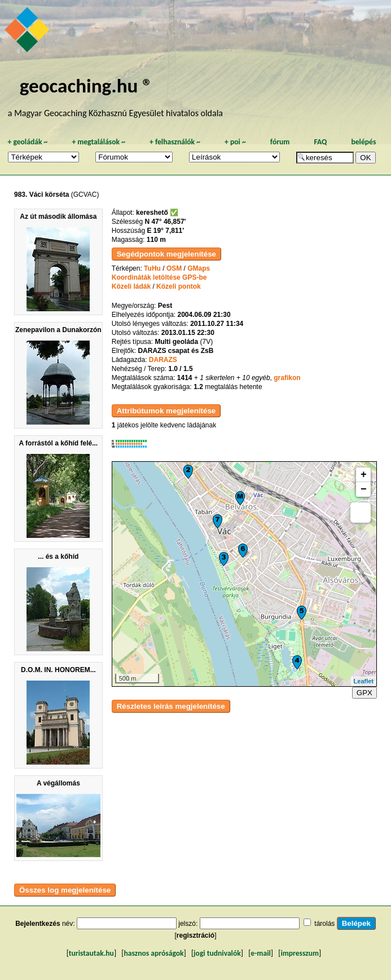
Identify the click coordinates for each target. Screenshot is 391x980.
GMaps (199, 268)
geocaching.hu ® (86, 85)
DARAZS (163, 360)
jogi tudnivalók (217, 953)
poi (235, 142)
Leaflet (364, 681)
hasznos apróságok (153, 953)
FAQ (320, 142)
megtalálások (98, 142)
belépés (363, 142)
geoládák (27, 142)
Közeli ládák (131, 286)
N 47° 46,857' (165, 222)
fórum (280, 142)
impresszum (300, 953)
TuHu (152, 268)
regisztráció (195, 935)
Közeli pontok (179, 286)
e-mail (260, 953)
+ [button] (364, 475)
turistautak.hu (91, 953)
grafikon (287, 378)
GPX (364, 693)
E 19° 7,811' (165, 231)
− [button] (364, 489)
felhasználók (175, 142)
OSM (174, 268)
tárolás (324, 924)
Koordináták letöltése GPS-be (159, 277)
